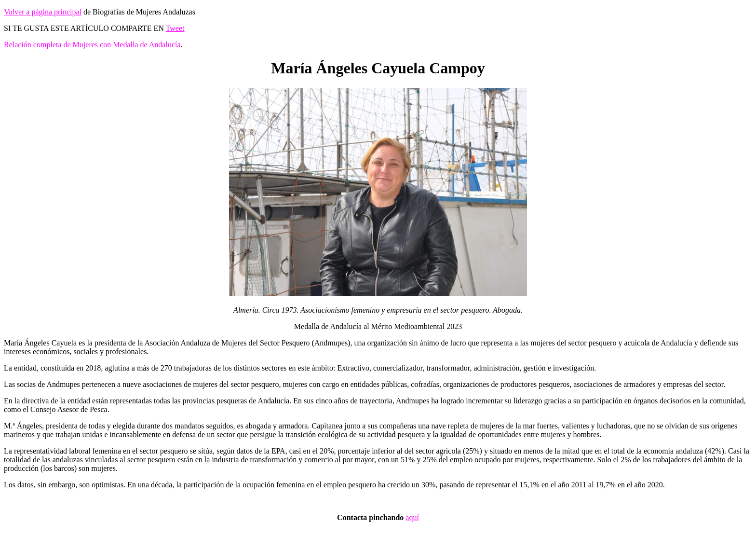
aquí (412, 517)
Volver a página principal (43, 12)
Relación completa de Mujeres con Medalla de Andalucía (92, 45)
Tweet (175, 28)
